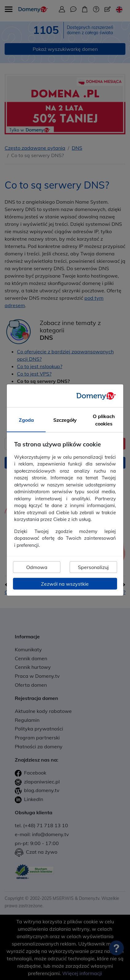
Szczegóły (65, 420)
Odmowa (37, 567)
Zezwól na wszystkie (65, 584)
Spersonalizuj (93, 567)
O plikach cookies (104, 420)
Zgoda (26, 420)
